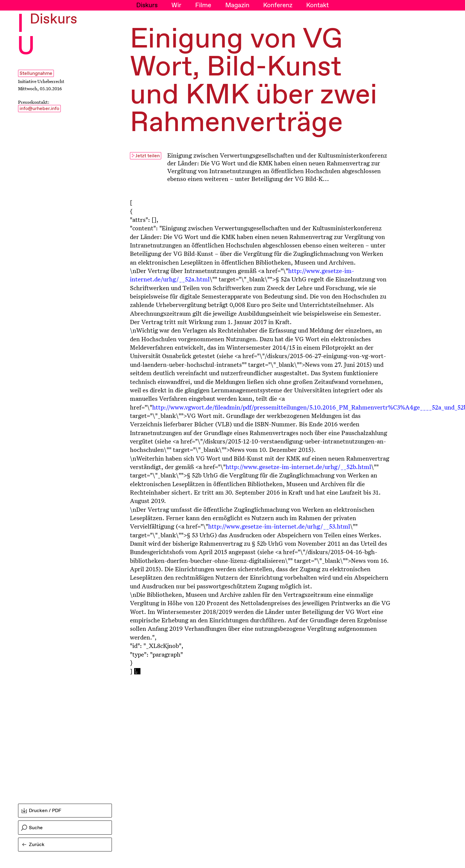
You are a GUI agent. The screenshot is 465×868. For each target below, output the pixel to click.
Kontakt (317, 5)
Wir (176, 5)
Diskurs (147, 5)
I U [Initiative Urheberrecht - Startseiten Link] (26, 36)
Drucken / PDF (42, 811)
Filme (203, 5)
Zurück (33, 845)
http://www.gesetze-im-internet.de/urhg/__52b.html (298, 467)
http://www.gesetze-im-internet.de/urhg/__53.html (279, 526)
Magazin (237, 5)
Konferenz (278, 5)
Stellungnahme (36, 74)
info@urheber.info (39, 109)
